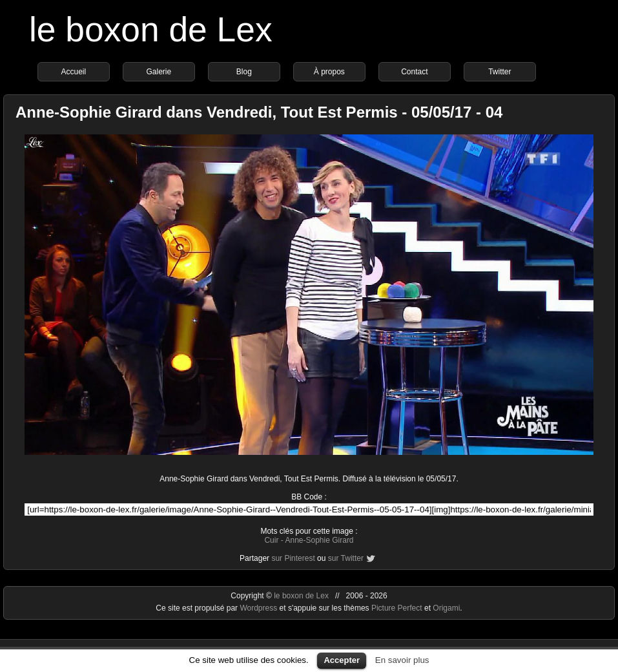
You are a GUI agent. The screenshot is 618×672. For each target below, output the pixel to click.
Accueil (74, 72)
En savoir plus (402, 660)
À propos (329, 72)
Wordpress (259, 608)
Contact (414, 72)
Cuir (271, 540)
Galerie (159, 72)
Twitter (500, 72)
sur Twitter (346, 558)
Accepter (342, 660)
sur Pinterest (293, 558)
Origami (446, 608)
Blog (244, 72)
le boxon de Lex (151, 29)
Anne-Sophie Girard (319, 540)
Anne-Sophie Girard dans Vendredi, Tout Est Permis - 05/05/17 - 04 (259, 112)
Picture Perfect (397, 608)
